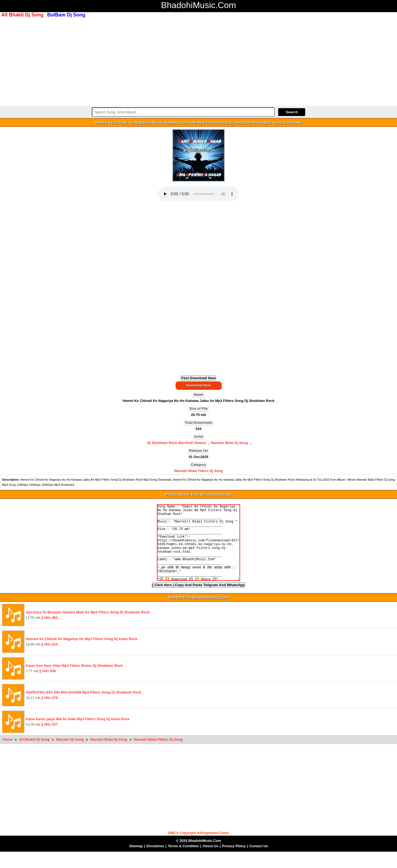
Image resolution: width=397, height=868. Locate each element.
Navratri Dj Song (70, 756)
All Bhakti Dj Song (35, 756)
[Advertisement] (198, 61)
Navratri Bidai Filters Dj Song (198, 471)
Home (8, 756)
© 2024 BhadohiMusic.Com (198, 857)
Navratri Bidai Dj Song (229, 443)
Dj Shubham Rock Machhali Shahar (177, 443)
